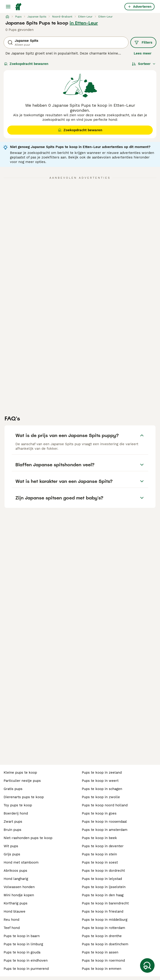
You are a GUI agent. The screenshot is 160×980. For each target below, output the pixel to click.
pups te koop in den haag (103, 895)
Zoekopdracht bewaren (26, 64)
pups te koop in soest (100, 862)
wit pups (11, 846)
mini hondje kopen (19, 895)
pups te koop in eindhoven (26, 960)
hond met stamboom (21, 862)
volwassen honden (19, 887)
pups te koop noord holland (105, 805)
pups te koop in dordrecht (103, 871)
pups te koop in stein (99, 854)
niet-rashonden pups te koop (28, 838)
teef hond (12, 928)
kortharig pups (16, 903)
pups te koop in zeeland (102, 773)
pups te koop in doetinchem (105, 944)
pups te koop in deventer (103, 846)
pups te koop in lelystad (102, 879)
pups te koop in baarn (22, 936)
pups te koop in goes (99, 813)
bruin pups (12, 830)
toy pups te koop (18, 805)
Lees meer (143, 53)
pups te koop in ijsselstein (104, 887)
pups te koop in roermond (103, 960)
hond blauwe (15, 911)
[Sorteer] (144, 64)
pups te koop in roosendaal (104, 822)
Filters (143, 42)
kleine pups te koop (20, 773)
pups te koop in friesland (103, 911)
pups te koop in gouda (22, 952)
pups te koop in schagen (102, 789)
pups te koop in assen (100, 952)
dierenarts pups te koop (24, 797)
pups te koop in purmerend (26, 969)
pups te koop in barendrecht (105, 903)
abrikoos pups (15, 871)
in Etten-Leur (84, 23)
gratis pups (13, 789)
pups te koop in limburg (23, 944)
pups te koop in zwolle (101, 797)
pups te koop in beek (99, 838)
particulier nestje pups (22, 781)
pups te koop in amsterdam (105, 830)
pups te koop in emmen (102, 969)
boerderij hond (16, 813)
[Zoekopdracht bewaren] (147, 965)
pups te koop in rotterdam (103, 928)
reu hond (11, 920)
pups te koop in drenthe (102, 936)
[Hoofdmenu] (8, 7)
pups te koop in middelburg (105, 920)
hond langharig (16, 879)
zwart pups (13, 822)
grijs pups (12, 854)
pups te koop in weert (100, 781)
